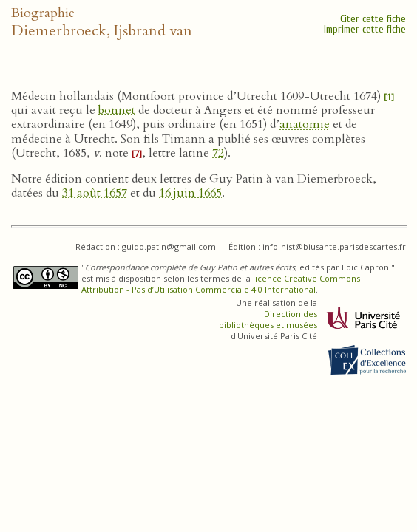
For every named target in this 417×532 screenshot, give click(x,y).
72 (218, 153)
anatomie (305, 124)
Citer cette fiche (373, 19)
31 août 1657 (95, 193)
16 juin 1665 (190, 193)
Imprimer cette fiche (365, 29)
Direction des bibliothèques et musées (268, 319)
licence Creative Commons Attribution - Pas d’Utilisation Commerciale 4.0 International (221, 284)
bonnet (117, 110)
